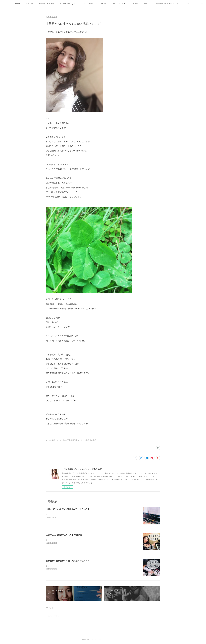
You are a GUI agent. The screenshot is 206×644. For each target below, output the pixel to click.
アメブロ (134, 4)
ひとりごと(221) (83, 440)
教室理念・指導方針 (46, 4)
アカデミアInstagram (68, 4)
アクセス (188, 4)
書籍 (145, 4)
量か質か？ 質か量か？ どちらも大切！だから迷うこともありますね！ (72, 566)
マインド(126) (50, 440)
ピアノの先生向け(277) (63, 440)
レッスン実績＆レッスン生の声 (94, 4)
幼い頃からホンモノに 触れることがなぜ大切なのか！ (66, 514)
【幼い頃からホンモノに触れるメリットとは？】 (68, 509)
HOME (18, 4)
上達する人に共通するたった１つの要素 (64, 535)
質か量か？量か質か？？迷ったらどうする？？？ (68, 561)
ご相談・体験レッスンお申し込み (166, 4)
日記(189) (74, 440)
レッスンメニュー (118, 4)
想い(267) (93, 440)
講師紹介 (29, 4)
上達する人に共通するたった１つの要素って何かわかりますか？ (71, 540)
